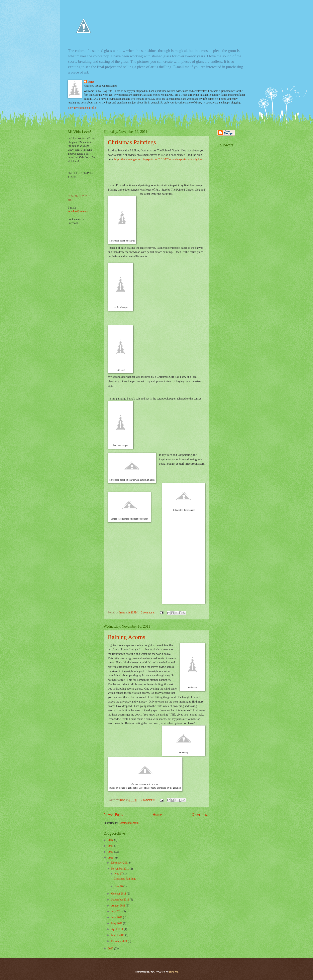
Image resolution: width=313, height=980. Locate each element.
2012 (111, 852)
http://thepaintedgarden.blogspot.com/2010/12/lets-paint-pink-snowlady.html (159, 159)
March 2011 (118, 935)
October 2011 (119, 894)
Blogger (173, 972)
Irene (91, 82)
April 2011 (117, 929)
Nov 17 (119, 874)
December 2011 (120, 863)
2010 (111, 949)
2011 (111, 858)
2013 (111, 846)
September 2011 (120, 900)
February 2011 (120, 941)
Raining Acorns (127, 637)
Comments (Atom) (129, 823)
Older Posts (200, 815)
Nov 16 (119, 886)
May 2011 (117, 923)
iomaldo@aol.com (78, 211)
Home (157, 815)
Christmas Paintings (132, 142)
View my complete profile (82, 108)
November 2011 (120, 869)
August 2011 (119, 906)
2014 (111, 840)
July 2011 (117, 911)
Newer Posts (113, 815)
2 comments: (148, 613)
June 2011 (117, 917)
